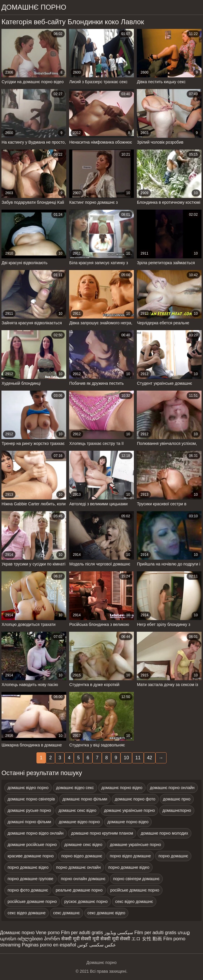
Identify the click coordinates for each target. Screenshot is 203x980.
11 (138, 758)
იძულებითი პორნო (39, 939)
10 (126, 758)
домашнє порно (34, 7)
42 (150, 758)
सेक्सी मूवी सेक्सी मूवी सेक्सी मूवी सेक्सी (96, 939)
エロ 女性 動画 (147, 939)
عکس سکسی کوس (97, 945)
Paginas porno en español (49, 945)
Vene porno (48, 933)
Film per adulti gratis (82, 933)
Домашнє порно (17, 933)
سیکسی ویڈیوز (119, 933)
